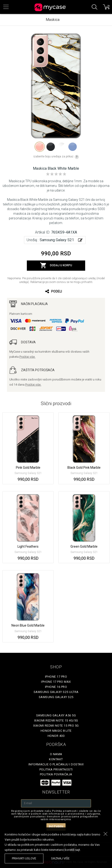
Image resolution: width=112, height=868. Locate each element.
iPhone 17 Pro (56, 677)
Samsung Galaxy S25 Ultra (56, 692)
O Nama (56, 754)
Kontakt (56, 759)
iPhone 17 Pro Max (56, 682)
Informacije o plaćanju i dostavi (56, 764)
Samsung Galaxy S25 (56, 697)
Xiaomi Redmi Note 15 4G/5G (56, 720)
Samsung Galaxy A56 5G (56, 715)
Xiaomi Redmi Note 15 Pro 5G (56, 726)
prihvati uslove (24, 858)
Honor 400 (56, 736)
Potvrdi (56, 827)
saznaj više (60, 858)
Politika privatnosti (56, 769)
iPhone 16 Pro (56, 687)
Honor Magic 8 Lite (56, 731)
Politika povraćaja (56, 774)
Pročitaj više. (27, 357)
